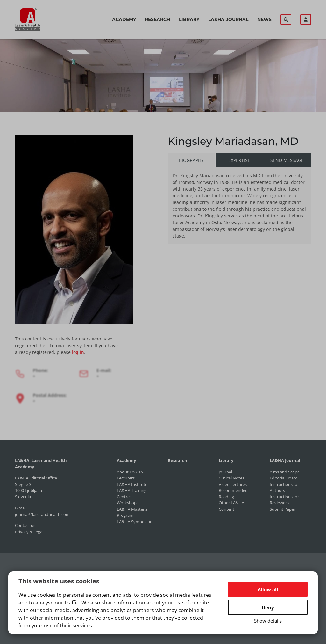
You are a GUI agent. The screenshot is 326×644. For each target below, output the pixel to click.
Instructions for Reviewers (284, 500)
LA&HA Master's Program (132, 512)
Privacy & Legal (29, 532)
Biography (191, 160)
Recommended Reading (233, 494)
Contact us (25, 525)
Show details (268, 621)
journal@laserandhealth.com (42, 514)
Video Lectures (233, 484)
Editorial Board (284, 478)
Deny (268, 607)
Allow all (268, 589)
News (264, 19)
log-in (78, 352)
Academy (124, 19)
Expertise (239, 160)
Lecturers (126, 478)
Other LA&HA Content (231, 506)
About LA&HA (130, 472)
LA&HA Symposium (135, 522)
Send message (287, 160)
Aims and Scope (285, 472)
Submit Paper (283, 509)
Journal (225, 472)
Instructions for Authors (284, 487)
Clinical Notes (231, 478)
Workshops (128, 503)
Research (157, 19)
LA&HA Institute (132, 484)
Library (189, 19)
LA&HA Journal (228, 19)
